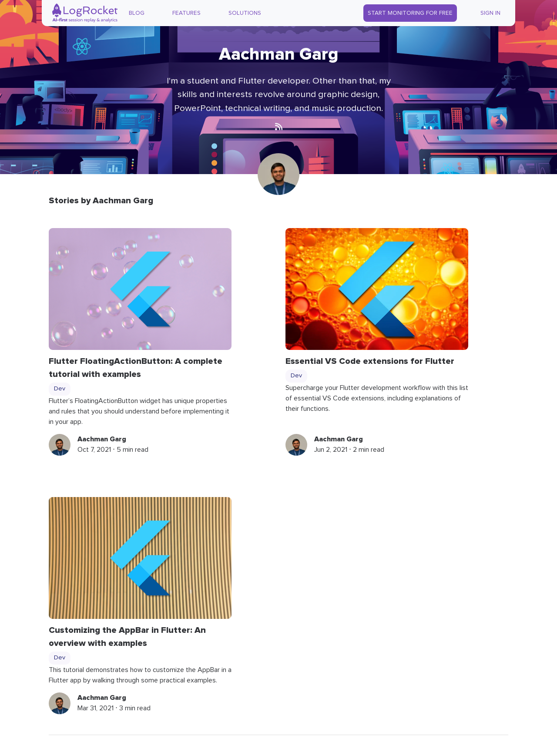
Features (186, 13)
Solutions (245, 13)
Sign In (490, 13)
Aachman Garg (102, 439)
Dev (60, 389)
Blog (137, 13)
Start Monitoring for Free (410, 13)
